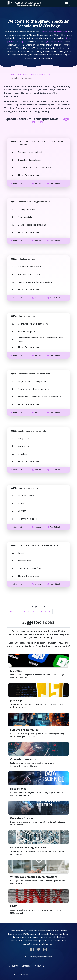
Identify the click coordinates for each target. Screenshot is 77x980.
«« (11, 611)
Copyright (40, 966)
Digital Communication (39, 74)
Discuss (36, 183)
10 (50, 611)
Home (13, 74)
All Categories (23, 74)
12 (60, 611)
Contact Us (27, 966)
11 (55, 611)
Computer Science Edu (24, 3)
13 (66, 611)
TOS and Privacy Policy (19, 974)
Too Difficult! (54, 183)
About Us (14, 966)
